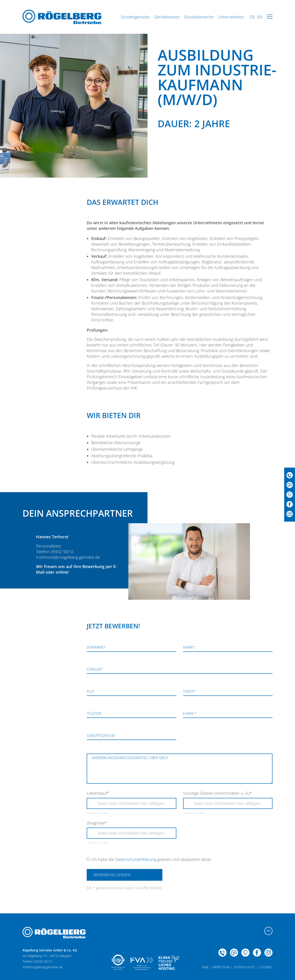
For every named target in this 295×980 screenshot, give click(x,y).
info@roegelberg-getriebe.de (43, 967)
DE (252, 17)
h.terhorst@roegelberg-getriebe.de (68, 557)
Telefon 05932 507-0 (55, 552)
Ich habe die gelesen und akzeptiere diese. (151, 859)
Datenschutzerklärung (136, 859)
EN (260, 17)
